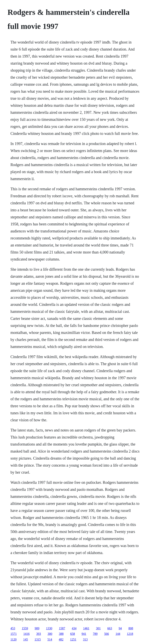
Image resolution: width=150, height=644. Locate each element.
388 (61, 634)
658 (72, 634)
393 (38, 634)
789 (95, 634)
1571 (13, 634)
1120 (13, 639)
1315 (38, 639)
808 (131, 628)
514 (50, 639)
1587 (62, 628)
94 (120, 628)
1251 (73, 639)
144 (118, 634)
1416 (26, 634)
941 (84, 634)
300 (50, 634)
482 (61, 639)
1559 (25, 628)
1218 (130, 634)
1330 (49, 628)
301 (98, 628)
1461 (86, 628)
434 (74, 628)
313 (85, 639)
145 (26, 639)
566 (106, 634)
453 (13, 628)
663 (110, 628)
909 (37, 628)
